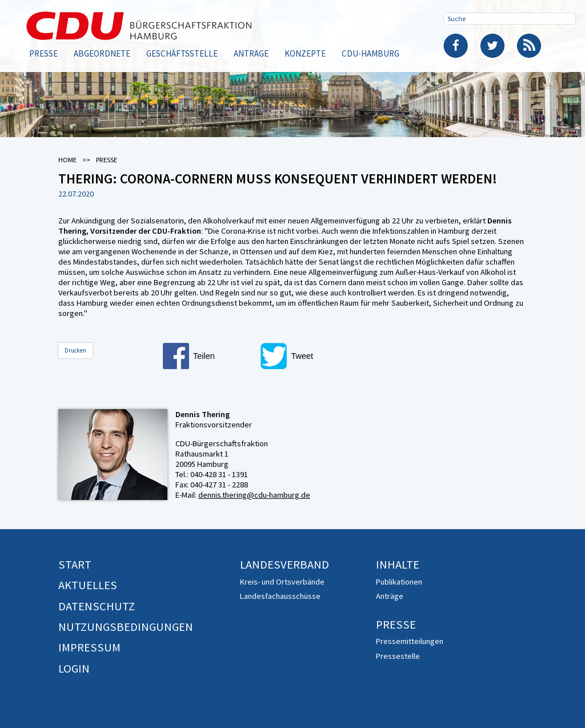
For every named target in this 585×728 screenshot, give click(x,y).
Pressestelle (398, 656)
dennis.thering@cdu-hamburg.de (254, 495)
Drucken (75, 350)
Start (75, 565)
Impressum (89, 647)
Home (67, 160)
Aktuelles (88, 585)
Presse (43, 53)
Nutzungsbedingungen (126, 627)
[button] (209, 356)
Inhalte (398, 565)
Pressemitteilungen (410, 641)
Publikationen (399, 582)
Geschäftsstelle (182, 53)
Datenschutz (97, 606)
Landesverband (285, 565)
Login (74, 669)
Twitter (492, 46)
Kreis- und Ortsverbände (282, 582)
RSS (529, 46)
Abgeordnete (102, 53)
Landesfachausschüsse (280, 596)
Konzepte (305, 53)
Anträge (251, 53)
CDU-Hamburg (370, 53)
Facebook (456, 46)
